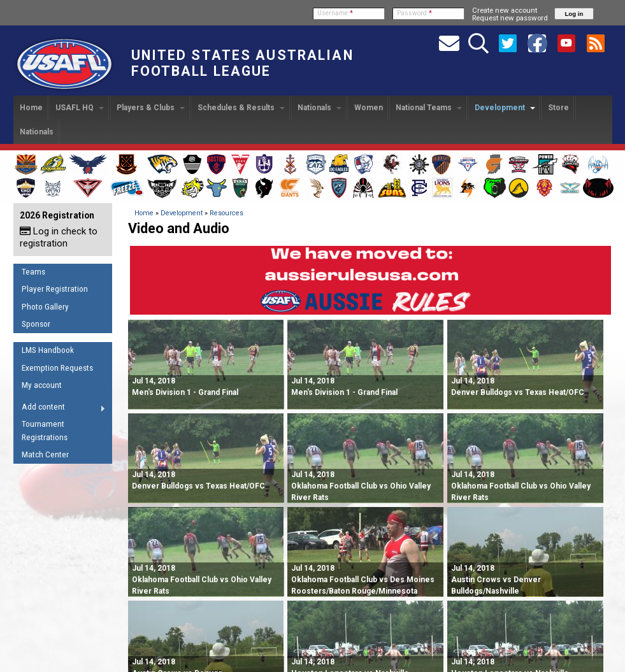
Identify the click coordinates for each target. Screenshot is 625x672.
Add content (60, 409)
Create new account (505, 10)
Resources (226, 213)
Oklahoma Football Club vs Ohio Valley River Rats (361, 486)
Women (369, 108)
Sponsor (36, 324)
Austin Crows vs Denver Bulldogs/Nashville (496, 580)
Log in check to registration (59, 237)
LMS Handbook (48, 350)
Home (31, 108)
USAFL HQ (80, 108)
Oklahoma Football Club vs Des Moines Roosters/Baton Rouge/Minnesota (363, 580)
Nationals (320, 108)
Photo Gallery (45, 307)
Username (335, 13)
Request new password (510, 18)
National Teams (429, 108)
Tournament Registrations (45, 431)
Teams (33, 272)
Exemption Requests (57, 368)
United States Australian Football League (242, 63)
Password (414, 13)
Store (558, 108)
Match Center (45, 454)
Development (505, 108)
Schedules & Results (241, 108)
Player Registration (55, 289)
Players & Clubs (151, 108)
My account (42, 385)
